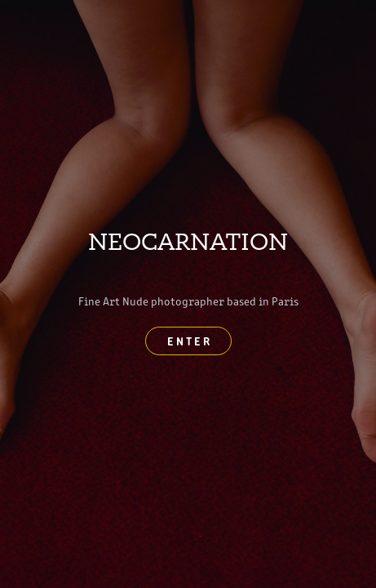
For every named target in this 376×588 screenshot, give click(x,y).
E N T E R (188, 341)
